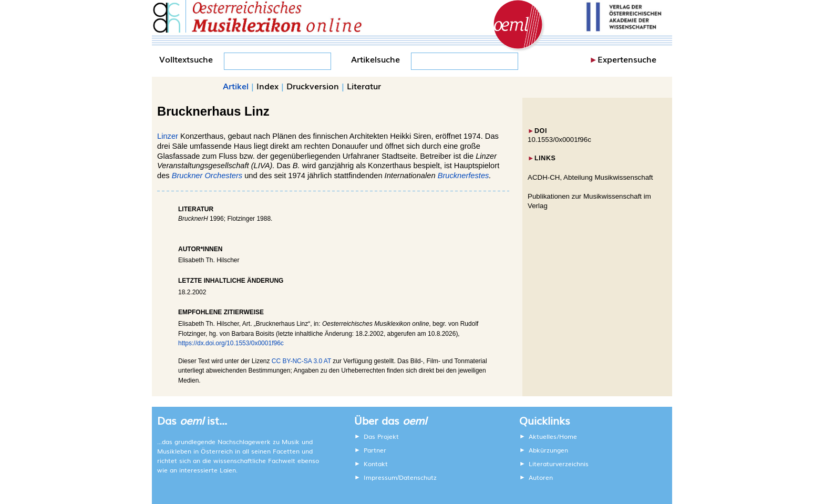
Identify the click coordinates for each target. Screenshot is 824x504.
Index (267, 86)
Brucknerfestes (463, 176)
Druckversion (313, 86)
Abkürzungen (548, 450)
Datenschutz (418, 477)
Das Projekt (381, 436)
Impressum (380, 477)
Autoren (541, 477)
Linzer (168, 136)
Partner (375, 450)
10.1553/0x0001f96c (559, 140)
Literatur (364, 86)
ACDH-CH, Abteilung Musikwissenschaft (590, 177)
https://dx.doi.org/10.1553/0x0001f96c (231, 343)
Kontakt (376, 464)
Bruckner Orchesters (207, 176)
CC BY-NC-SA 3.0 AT (301, 361)
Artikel (236, 86)
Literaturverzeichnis (559, 464)
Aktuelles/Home (553, 436)
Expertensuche (627, 59)
